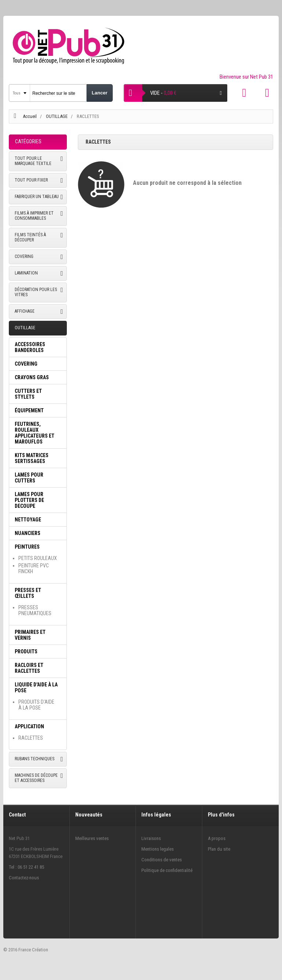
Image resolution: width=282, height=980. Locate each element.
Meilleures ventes (92, 838)
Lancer (100, 93)
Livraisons (151, 838)
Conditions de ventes (162, 860)
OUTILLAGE (57, 116)
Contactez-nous (24, 878)
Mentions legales (158, 849)
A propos (217, 838)
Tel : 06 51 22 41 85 (26, 867)
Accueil (30, 116)
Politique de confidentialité (167, 870)
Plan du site (219, 849)
